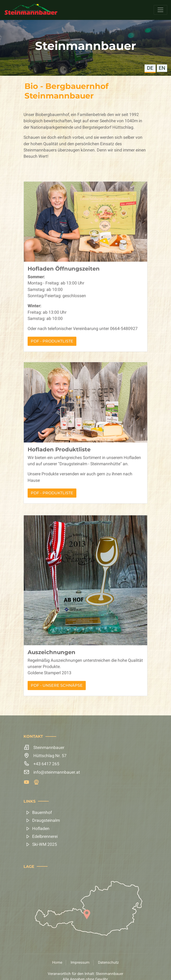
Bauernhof (42, 813)
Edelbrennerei (45, 837)
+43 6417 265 (46, 764)
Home (57, 963)
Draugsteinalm (46, 821)
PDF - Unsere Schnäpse (57, 709)
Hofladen (41, 829)
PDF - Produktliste (52, 372)
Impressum (80, 963)
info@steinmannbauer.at (57, 772)
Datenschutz (108, 963)
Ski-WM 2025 (45, 844)
